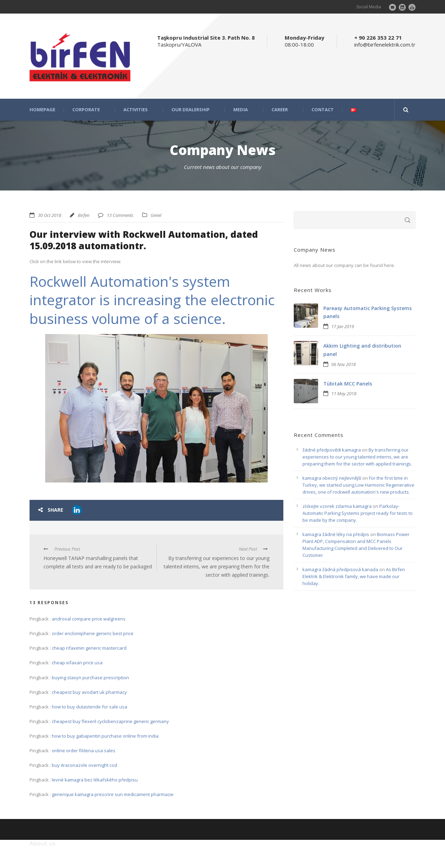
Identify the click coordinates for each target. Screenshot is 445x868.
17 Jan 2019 (343, 326)
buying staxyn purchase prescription (90, 678)
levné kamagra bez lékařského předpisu (95, 780)
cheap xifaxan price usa (77, 663)
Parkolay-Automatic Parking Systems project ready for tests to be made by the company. (358, 513)
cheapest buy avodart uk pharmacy (89, 692)
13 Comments (120, 215)
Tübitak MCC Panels (348, 384)
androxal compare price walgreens (89, 619)
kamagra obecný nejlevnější (332, 478)
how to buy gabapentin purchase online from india (105, 736)
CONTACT (323, 110)
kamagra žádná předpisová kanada (340, 569)
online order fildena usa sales (84, 751)
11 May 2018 (344, 394)
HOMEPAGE (42, 110)
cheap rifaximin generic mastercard (89, 648)
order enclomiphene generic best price (93, 633)
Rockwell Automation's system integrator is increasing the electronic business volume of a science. (152, 300)
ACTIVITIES (136, 110)
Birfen (84, 215)
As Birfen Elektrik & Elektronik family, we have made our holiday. (354, 576)
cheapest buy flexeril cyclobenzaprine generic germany (110, 721)
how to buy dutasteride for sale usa (90, 707)
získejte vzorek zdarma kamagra (337, 506)
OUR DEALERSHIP (191, 110)
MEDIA (241, 110)
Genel (156, 215)
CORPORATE (86, 110)
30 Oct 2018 (50, 215)
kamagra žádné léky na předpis (336, 534)
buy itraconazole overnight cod (84, 765)
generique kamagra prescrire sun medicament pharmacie (113, 794)
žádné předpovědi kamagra (332, 450)
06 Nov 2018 (343, 364)
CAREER (280, 110)
